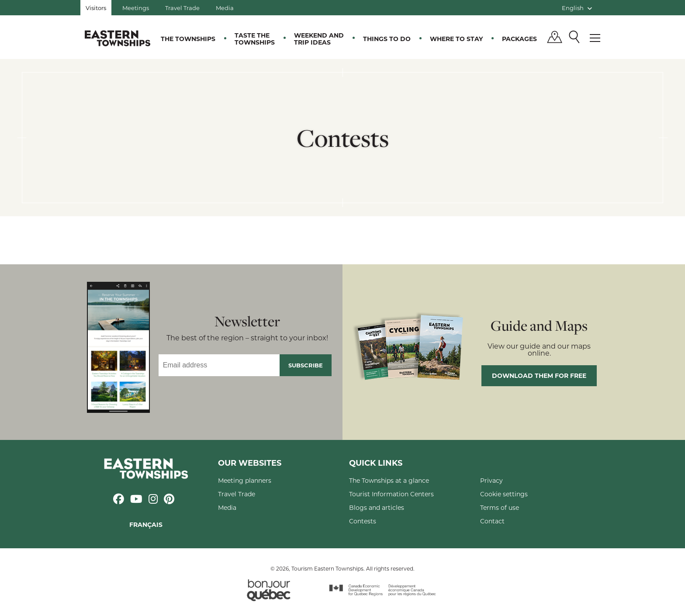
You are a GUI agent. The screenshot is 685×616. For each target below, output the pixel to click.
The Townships (188, 39)
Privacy (491, 480)
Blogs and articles (377, 507)
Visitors (96, 8)
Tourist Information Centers (391, 494)
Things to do (387, 39)
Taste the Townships (255, 39)
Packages (519, 39)
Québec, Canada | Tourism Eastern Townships (118, 38)
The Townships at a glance (389, 480)
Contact (492, 521)
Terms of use (500, 507)
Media (225, 8)
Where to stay (456, 39)
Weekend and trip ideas (319, 39)
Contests (363, 521)
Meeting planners (245, 480)
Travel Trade (182, 8)
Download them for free (539, 375)
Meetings (136, 8)
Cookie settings (504, 494)
